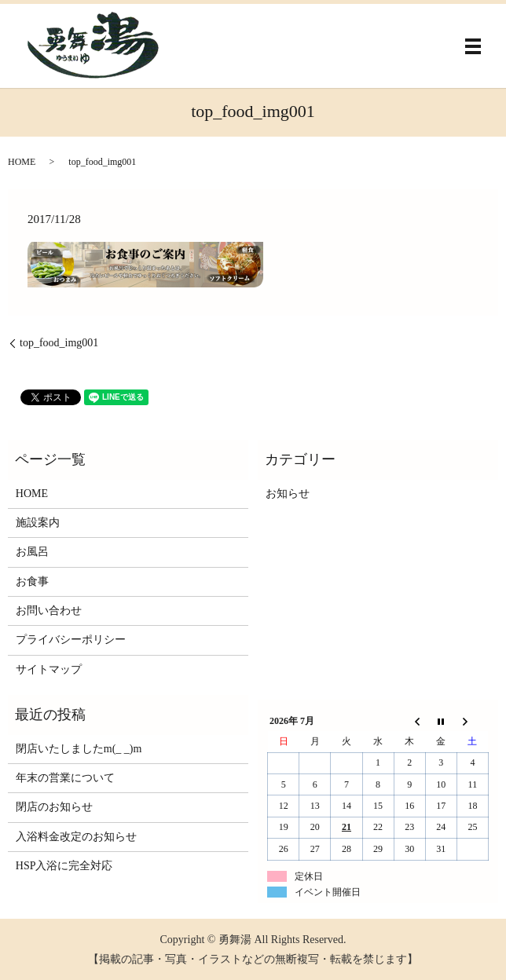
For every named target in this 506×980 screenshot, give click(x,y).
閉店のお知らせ (54, 807)
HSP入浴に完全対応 (64, 866)
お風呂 (32, 552)
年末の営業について (65, 778)
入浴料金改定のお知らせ (76, 837)
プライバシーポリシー (71, 640)
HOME (22, 162)
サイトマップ (49, 669)
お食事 (32, 581)
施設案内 (38, 523)
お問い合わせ (49, 611)
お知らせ (288, 494)
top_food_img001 (59, 343)
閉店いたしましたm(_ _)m (79, 749)
